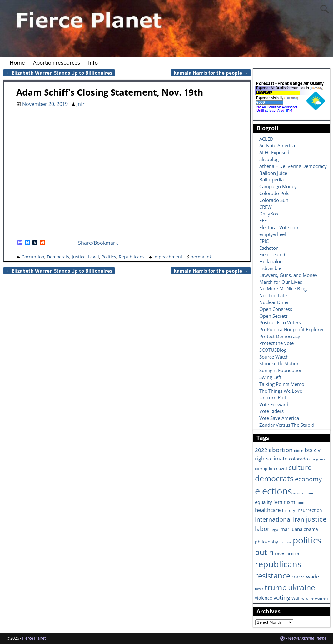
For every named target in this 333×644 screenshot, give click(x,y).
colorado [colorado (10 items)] (298, 459)
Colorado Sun (274, 200)
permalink (201, 257)
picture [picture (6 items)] (285, 542)
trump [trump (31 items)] (276, 587)
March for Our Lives (281, 282)
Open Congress (276, 309)
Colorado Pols (274, 193)
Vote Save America (279, 418)
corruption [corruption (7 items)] (265, 469)
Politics (109, 257)
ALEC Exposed (274, 152)
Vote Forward (274, 404)
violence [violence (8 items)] (263, 598)
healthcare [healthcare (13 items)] (268, 510)
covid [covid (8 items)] (282, 468)
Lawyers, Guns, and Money (288, 275)
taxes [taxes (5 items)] (259, 589)
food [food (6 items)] (300, 502)
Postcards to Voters (280, 322)
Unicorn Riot (273, 397)
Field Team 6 (273, 254)
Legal (94, 257)
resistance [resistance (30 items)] (273, 576)
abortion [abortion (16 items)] (281, 450)
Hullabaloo (271, 261)
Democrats (58, 257)
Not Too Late (273, 295)
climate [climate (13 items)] (279, 458)
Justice (79, 257)
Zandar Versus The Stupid (287, 425)
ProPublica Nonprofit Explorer (292, 329)
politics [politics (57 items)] (307, 540)
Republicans (132, 257)
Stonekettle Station (279, 363)
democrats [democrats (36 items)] (274, 478)
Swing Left (270, 377)
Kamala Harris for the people (211, 73)
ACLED (266, 139)
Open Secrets (273, 316)
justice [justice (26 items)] (316, 519)
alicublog (269, 159)
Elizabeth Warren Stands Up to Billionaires (59, 73)
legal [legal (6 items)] (275, 529)
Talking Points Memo (282, 384)
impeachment (168, 257)
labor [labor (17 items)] (262, 529)
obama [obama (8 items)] (311, 529)
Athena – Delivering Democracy (293, 166)
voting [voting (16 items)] (282, 597)
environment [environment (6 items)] (304, 493)
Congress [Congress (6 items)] (318, 459)
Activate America (277, 145)
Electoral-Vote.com (279, 227)
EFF (263, 220)
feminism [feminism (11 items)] (284, 502)
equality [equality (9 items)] (263, 502)
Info (93, 63)
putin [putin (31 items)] (264, 552)
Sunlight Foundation (281, 370)
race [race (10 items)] (279, 553)
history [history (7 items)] (289, 510)
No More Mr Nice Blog (283, 288)
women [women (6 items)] (321, 598)
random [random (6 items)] (292, 553)
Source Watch (274, 357)
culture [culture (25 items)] (300, 467)
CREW (266, 207)
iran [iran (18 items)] (299, 519)
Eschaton (269, 248)
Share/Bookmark (98, 243)
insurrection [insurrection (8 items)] (309, 510)
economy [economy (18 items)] (308, 479)
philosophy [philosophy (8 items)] (266, 542)
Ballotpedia (271, 179)
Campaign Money (278, 186)
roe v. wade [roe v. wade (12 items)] (305, 576)
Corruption (33, 257)
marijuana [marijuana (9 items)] (291, 529)
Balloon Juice (273, 173)
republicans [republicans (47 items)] (278, 564)
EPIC (264, 241)
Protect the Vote (276, 343)
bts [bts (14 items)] (309, 450)
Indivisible (270, 268)
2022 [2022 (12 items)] (261, 450)
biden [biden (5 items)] (299, 451)
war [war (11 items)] (296, 598)
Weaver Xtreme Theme (307, 638)
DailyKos (269, 214)
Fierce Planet (34, 638)
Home (17, 63)
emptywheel (273, 234)
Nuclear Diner (274, 302)
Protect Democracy (280, 336)
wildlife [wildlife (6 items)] (308, 598)
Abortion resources (57, 63)
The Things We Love (281, 391)
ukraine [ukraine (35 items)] (302, 587)
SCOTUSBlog (273, 350)
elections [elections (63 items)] (273, 491)
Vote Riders (271, 411)
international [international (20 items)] (273, 519)
